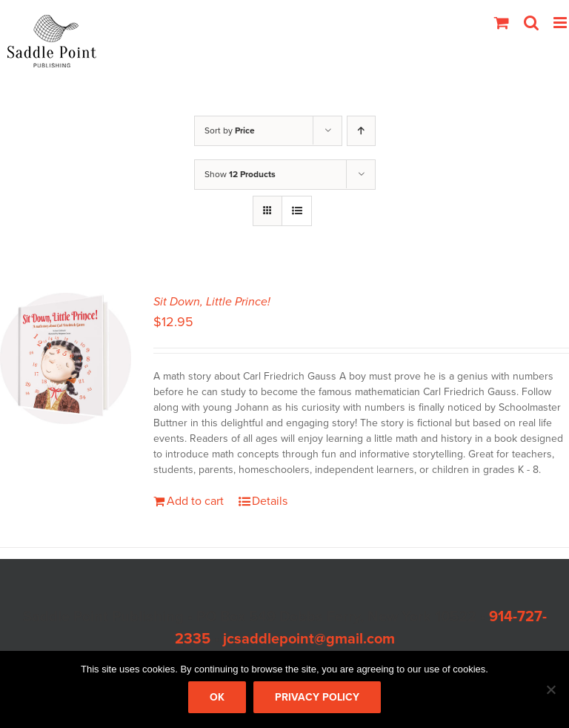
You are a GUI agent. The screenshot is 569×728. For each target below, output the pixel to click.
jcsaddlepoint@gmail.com (309, 639)
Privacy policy (317, 697)
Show (240, 174)
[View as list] (297, 211)
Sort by (230, 130)
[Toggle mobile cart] (502, 23)
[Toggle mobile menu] (561, 23)
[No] (550, 689)
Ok (217, 697)
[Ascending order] (361, 131)
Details (270, 501)
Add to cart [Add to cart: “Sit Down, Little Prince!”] (195, 501)
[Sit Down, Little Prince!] (66, 358)
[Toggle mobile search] (531, 23)
